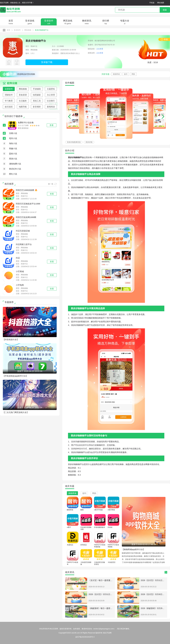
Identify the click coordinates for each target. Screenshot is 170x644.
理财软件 (9, 95)
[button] (163, 117)
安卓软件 (17, 30)
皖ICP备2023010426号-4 (85, 637)
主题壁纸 (51, 89)
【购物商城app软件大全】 (133, 549)
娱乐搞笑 (9, 107)
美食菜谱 (23, 95)
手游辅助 (37, 89)
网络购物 (28, 30)
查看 (52, 194)
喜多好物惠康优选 (74, 142)
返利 (126, 74)
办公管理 (51, 95)
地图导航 (23, 107)
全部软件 (9, 89)
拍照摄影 (37, 95)
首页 (8, 30)
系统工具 (37, 101)
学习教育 (9, 101)
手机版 (152, 3)
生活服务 (23, 101)
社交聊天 (51, 101)
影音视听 (37, 107)
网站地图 (161, 3)
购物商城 (116, 74)
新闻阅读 (51, 107)
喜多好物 (89, 142)
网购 (133, 74)
